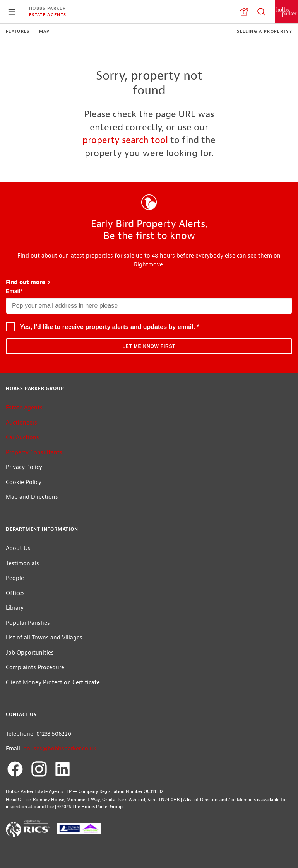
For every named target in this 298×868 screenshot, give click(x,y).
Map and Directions (32, 497)
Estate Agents (48, 15)
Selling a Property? (265, 31)
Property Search (261, 12)
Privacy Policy (24, 467)
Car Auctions (22, 437)
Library (15, 608)
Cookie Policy (24, 482)
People (15, 578)
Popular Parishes (28, 623)
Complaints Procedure (35, 668)
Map (45, 31)
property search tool (125, 140)
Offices (15, 593)
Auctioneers (21, 423)
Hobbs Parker (47, 8)
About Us (18, 548)
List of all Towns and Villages (44, 638)
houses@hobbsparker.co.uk (60, 749)
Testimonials (22, 564)
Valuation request (244, 12)
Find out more (28, 282)
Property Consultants (34, 453)
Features (18, 31)
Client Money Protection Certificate (53, 683)
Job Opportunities (30, 653)
